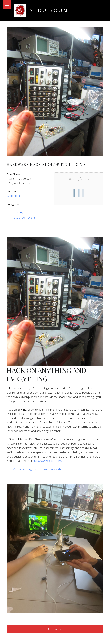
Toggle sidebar (55, 629)
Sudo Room (49, 10)
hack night (20, 212)
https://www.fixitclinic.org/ (47, 461)
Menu (7, 4)
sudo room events (25, 218)
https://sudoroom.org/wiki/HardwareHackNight (34, 469)
